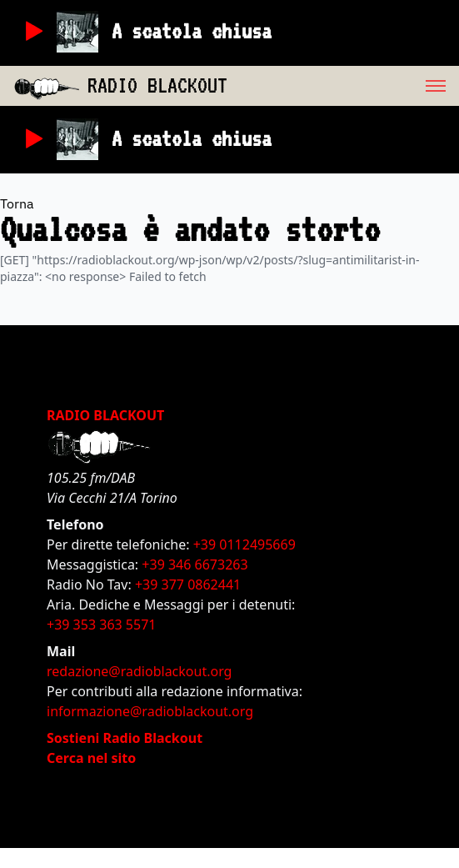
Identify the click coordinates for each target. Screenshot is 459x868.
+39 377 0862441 (188, 585)
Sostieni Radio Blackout (125, 738)
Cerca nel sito (91, 758)
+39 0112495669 (244, 544)
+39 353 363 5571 (101, 625)
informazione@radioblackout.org (150, 711)
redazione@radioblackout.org (139, 671)
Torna (17, 203)
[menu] (343, 86)
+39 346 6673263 (195, 564)
